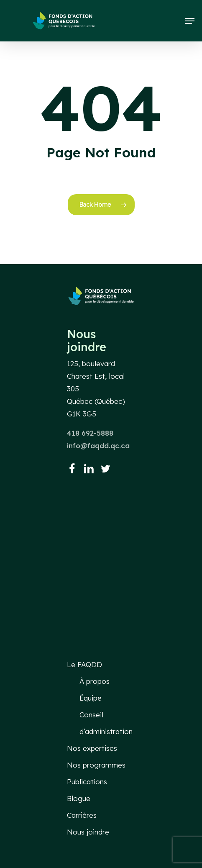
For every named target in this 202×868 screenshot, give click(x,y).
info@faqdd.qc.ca (98, 446)
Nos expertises (92, 748)
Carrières (82, 815)
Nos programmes (96, 765)
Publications (87, 782)
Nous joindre (88, 832)
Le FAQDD (84, 664)
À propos (95, 681)
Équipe (91, 698)
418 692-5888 (90, 433)
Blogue (79, 798)
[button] (190, 21)
